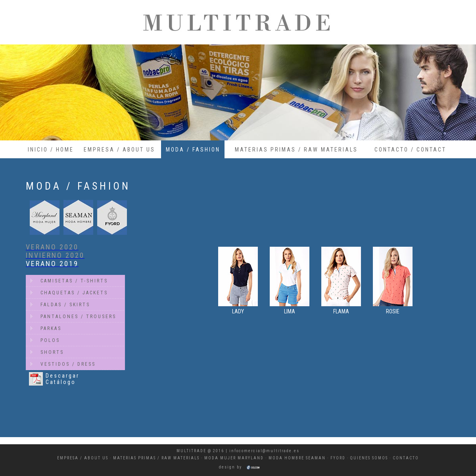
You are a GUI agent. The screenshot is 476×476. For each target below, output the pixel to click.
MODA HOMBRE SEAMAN (297, 458)
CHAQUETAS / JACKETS (74, 293)
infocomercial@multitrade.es (264, 451)
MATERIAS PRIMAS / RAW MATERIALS (296, 150)
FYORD (338, 458)
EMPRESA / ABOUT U (82, 458)
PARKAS (51, 328)
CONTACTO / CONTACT (410, 150)
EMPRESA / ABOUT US (119, 150)
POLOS (50, 340)
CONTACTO (406, 458)
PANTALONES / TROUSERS (78, 317)
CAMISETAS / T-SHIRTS (74, 281)
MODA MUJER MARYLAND (234, 458)
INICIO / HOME (51, 150)
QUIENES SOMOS (369, 458)
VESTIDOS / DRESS (68, 364)
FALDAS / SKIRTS (65, 305)
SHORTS (52, 352)
